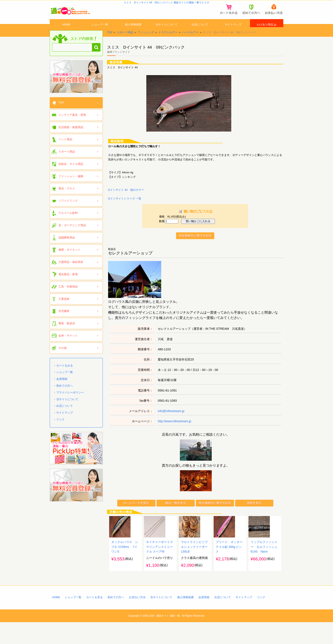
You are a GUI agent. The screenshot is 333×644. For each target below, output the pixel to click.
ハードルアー (190, 42)
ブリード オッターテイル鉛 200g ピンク (229, 568)
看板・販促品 (67, 333)
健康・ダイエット (69, 259)
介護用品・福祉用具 (71, 271)
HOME (66, 30)
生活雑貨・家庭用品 (71, 137)
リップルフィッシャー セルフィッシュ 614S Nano (264, 568)
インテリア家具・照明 (72, 124)
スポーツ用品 (125, 42)
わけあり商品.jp (267, 30)
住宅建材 (64, 321)
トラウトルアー (168, 42)
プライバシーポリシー (70, 402)
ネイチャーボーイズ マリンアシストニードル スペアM (159, 568)
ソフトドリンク (68, 210)
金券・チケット (68, 345)
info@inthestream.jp (171, 421)
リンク (60, 429)
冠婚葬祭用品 (67, 247)
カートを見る (95, 619)
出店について (200, 30)
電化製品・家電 (68, 284)
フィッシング (146, 42)
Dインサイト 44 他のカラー (126, 199)
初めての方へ (65, 395)
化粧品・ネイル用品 (71, 173)
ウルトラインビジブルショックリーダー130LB (194, 568)
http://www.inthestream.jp (175, 431)
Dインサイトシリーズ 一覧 (125, 208)
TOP (110, 42)
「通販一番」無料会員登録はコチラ (76, 86)
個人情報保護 (133, 30)
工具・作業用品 (68, 296)
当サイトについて (166, 30)
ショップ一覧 (100, 30)
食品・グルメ (67, 198)
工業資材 (64, 308)
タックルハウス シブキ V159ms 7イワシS (125, 568)
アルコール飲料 (68, 222)
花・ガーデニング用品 (72, 235)
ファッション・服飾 (71, 186)
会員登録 (62, 388)
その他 (63, 357)
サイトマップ (233, 30)
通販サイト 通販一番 (168, 637)
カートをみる (65, 375)
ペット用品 (65, 149)
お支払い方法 (138, 619)
